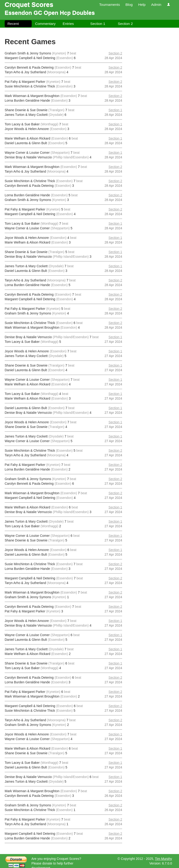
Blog (129, 5)
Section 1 (98, 24)
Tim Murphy (164, 859)
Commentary (45, 24)
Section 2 (125, 24)
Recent (13, 24)
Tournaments (109, 5)
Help (142, 5)
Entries (68, 24)
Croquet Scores (29, 5)
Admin (156, 5)
